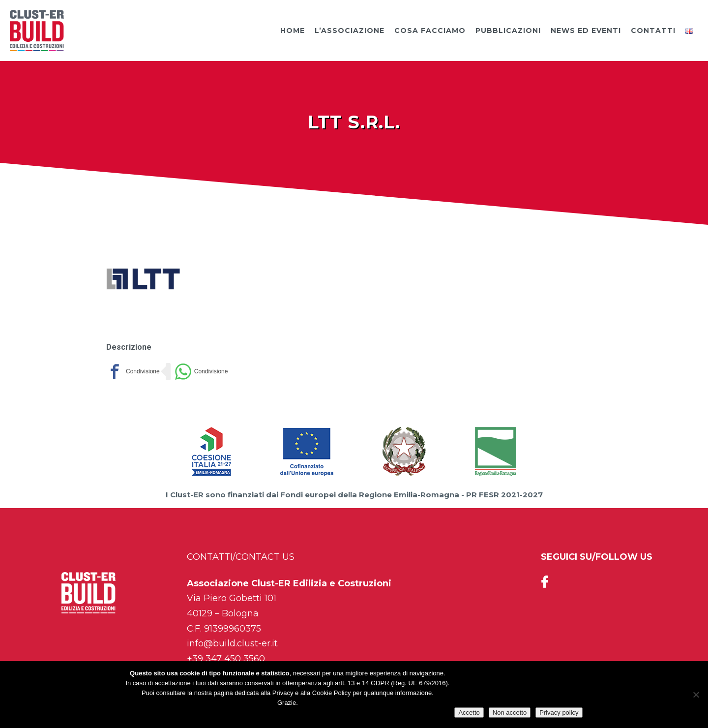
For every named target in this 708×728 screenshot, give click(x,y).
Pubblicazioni (508, 30)
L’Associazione (350, 30)
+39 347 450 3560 (226, 659)
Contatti (653, 30)
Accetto (469, 713)
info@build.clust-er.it (232, 643)
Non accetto (510, 713)
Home (293, 30)
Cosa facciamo (430, 30)
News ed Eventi (586, 30)
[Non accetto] (696, 695)
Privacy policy (559, 713)
